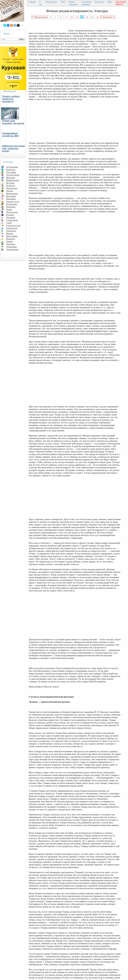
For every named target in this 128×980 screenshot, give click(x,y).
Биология (11, 170)
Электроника (12, 249)
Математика (12, 194)
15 (98, 17)
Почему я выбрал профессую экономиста (11, 99)
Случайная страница (86, 3)
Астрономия (12, 167)
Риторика (11, 217)
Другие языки (13, 175)
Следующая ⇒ (108, 17)
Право (9, 209)
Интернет (11, 178)
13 (87, 17)
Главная (32, 2)
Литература (12, 188)
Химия (9, 241)
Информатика (13, 180)
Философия (12, 236)
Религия (10, 215)
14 (92, 17)
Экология (11, 244)
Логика (10, 191)
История (10, 183)
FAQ (110, 2)
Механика (11, 199)
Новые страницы (73, 3)
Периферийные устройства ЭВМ (10, 135)
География (11, 172)
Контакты (100, 2)
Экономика (11, 247)
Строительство (13, 225)
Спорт (9, 223)
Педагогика (12, 204)
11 (77, 17)
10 (72, 17)
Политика (11, 207)
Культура (11, 186)
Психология (12, 212)
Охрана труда (13, 202)
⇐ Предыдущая (39, 17)
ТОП (63, 2)
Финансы (11, 239)
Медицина (11, 196)
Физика (10, 233)
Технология (12, 228)
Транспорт (11, 231)
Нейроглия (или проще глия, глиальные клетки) (13, 148)
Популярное (52, 2)
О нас (41, 3)
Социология (12, 220)
